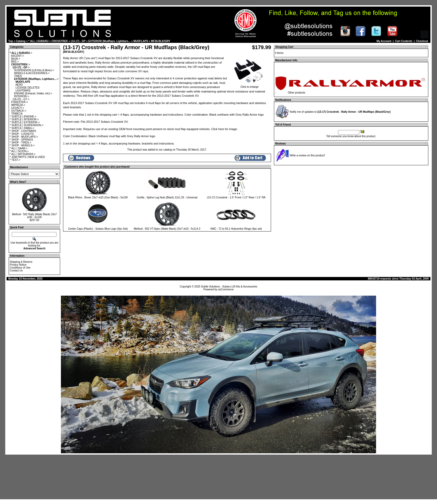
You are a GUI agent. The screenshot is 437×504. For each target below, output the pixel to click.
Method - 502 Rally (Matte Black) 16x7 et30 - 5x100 (34, 216)
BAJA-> (16, 59)
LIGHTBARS (23, 91)
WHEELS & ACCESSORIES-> (32, 73)
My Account (384, 41)
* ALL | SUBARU (38, 41)
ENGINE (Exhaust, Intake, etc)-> (33, 93)
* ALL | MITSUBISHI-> (23, 154)
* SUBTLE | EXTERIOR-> (25, 122)
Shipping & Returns (21, 262)
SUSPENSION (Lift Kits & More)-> (34, 70)
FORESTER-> (20, 102)
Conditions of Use (20, 268)
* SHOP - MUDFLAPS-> (24, 137)
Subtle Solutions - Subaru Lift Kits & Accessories (229, 287)
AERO (19, 85)
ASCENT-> (17, 56)
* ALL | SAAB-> (19, 148)
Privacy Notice (18, 265)
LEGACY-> (18, 108)
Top (11, 41)
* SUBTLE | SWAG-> (22, 128)
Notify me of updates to (340, 112)
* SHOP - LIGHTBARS (23, 131)
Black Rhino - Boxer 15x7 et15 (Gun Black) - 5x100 (98, 197)
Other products (296, 93)
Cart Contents (404, 41)
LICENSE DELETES (27, 88)
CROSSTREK (60, 41)
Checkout (422, 41)
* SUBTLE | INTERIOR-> (24, 119)
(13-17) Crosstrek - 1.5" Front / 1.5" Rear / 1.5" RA (236, 197)
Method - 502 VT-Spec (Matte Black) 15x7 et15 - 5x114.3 (167, 229)
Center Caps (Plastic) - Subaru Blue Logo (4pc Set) (98, 229)
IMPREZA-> (18, 105)
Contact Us (16, 271)
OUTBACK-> (19, 111)
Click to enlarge (249, 86)
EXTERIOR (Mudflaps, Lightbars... (109, 41)
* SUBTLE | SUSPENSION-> (27, 125)
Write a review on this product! (307, 155)
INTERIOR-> (22, 96)
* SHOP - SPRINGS (21, 140)
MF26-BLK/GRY (161, 41)
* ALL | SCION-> (19, 151)
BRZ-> (15, 62)
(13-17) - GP (78, 41)
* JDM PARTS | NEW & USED (27, 157)
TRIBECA (17, 114)
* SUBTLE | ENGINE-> (23, 117)
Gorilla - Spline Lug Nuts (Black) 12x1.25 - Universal (167, 197)
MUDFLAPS (141, 41)
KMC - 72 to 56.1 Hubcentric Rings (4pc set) (236, 229)
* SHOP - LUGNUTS (22, 134)
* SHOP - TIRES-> (20, 143)
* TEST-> (15, 160)
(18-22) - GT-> (21, 99)
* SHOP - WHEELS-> (22, 145)
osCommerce (226, 289)
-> (21, 53)
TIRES (18, 76)
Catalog (21, 41)
